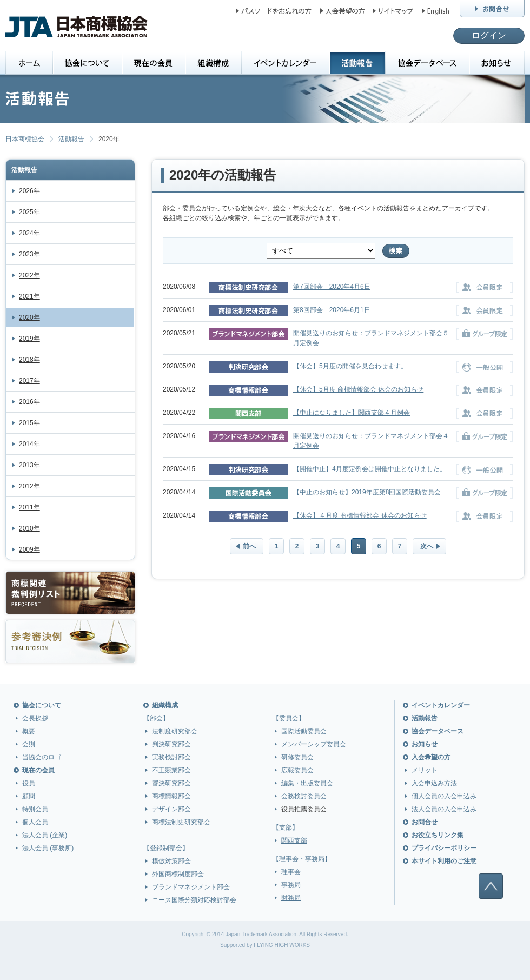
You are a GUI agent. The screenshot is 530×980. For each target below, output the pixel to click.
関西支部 (294, 840)
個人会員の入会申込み (444, 796)
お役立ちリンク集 (438, 835)
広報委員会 (297, 770)
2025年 (29, 212)
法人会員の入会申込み (444, 809)
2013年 (29, 465)
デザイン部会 (171, 809)
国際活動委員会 (304, 731)
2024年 (29, 233)
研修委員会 (297, 757)
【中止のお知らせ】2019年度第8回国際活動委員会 (367, 492)
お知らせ (425, 744)
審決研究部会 (171, 783)
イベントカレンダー (441, 705)
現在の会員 (38, 770)
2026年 (29, 191)
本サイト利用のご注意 (444, 861)
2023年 (29, 254)
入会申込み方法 (434, 783)
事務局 (291, 885)
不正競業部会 (171, 770)
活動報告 (71, 139)
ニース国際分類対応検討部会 (194, 900)
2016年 (29, 402)
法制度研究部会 (175, 731)
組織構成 (165, 705)
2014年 (29, 444)
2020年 (29, 317)
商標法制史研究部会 (181, 822)
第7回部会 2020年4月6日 (332, 287)
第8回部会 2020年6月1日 (332, 310)
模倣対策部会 (171, 861)
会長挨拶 (35, 718)
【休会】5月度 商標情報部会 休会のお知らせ (358, 389)
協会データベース (438, 731)
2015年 (29, 423)
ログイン (489, 35)
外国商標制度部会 (178, 874)
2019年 (29, 339)
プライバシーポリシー (444, 848)
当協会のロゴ (42, 757)
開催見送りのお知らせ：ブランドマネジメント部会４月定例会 (371, 441)
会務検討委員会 (304, 796)
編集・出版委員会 (307, 783)
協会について (42, 705)
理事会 (291, 872)
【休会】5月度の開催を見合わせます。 (350, 366)
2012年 (29, 486)
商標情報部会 (171, 796)
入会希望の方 (431, 757)
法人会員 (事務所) (48, 848)
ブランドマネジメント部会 (191, 887)
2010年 (29, 528)
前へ (249, 546)
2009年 (29, 549)
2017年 (29, 381)
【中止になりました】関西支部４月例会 (352, 413)
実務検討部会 (171, 757)
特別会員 (35, 809)
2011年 (29, 507)
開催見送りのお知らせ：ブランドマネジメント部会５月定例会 (371, 338)
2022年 (29, 275)
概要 (29, 731)
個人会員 (35, 822)
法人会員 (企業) (45, 835)
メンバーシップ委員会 (314, 744)
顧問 (29, 796)
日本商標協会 (25, 139)
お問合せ (425, 822)
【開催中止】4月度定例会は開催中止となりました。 (370, 469)
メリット (425, 770)
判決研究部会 (171, 744)
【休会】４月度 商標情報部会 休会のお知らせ (360, 515)
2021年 (29, 296)
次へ (427, 546)
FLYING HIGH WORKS (282, 945)
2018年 (29, 360)
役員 (29, 783)
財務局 (291, 898)
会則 (29, 744)
